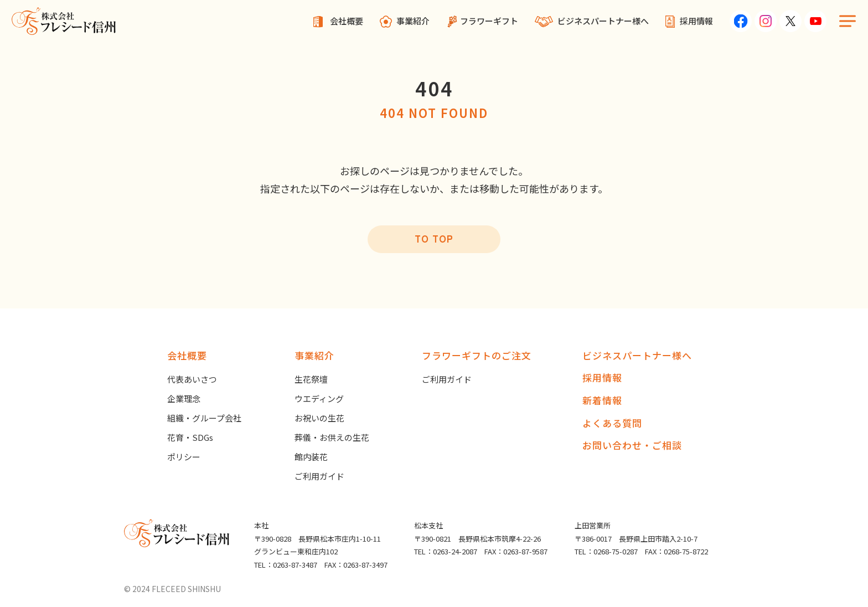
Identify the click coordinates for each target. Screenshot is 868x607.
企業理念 (184, 398)
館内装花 (311, 457)
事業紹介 (413, 21)
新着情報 (602, 400)
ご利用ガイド (319, 476)
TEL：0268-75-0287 (606, 551)
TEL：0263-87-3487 (286, 565)
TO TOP (434, 238)
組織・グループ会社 (204, 418)
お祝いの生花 (319, 418)
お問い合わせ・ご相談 (632, 445)
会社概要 (347, 21)
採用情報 (696, 21)
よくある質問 (612, 423)
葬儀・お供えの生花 (332, 437)
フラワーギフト (489, 21)
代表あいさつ (192, 379)
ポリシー (184, 457)
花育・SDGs (190, 437)
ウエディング (319, 398)
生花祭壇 (311, 379)
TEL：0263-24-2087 (446, 551)
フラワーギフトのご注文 (477, 355)
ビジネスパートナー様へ (603, 21)
